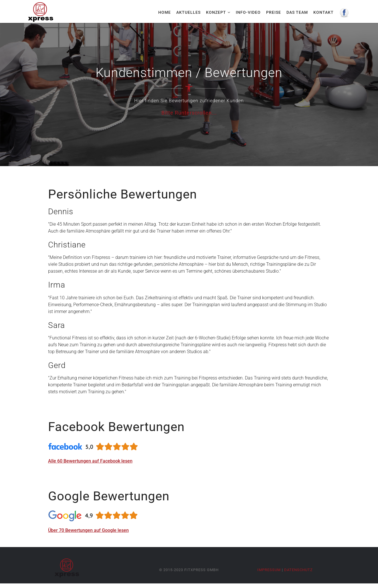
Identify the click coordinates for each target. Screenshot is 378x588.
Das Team (297, 12)
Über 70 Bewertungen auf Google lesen (88, 530)
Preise (274, 12)
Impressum (269, 570)
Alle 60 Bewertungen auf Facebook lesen (90, 461)
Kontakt (323, 12)
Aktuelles (188, 12)
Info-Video (248, 12)
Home (165, 12)
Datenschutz (298, 570)
